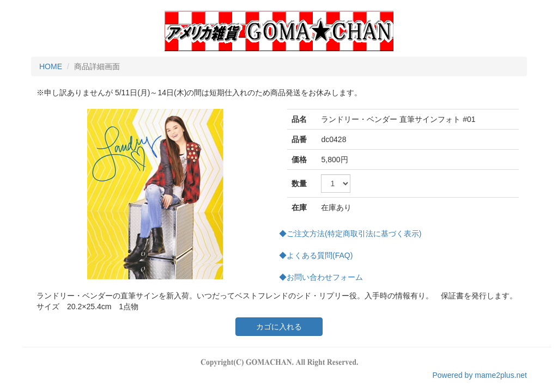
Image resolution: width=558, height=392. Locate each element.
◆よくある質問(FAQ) (316, 255)
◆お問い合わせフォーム (321, 277)
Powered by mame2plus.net (480, 375)
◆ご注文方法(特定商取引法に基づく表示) (350, 234)
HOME (51, 66)
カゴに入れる (279, 327)
